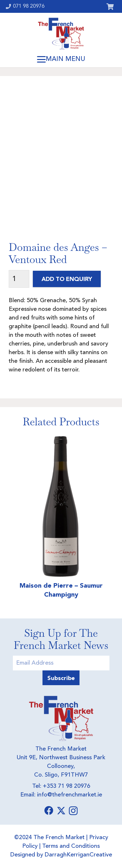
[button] (61, 59)
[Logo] (61, 34)
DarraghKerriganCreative (78, 855)
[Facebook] (49, 811)
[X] (61, 811)
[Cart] (110, 6)
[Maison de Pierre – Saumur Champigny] (61, 506)
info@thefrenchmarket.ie (70, 795)
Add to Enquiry (67, 279)
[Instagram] (73, 811)
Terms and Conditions (71, 846)
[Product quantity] (19, 279)
